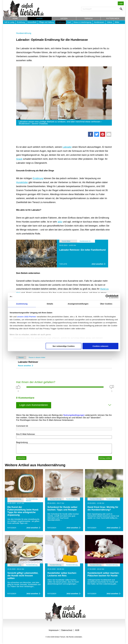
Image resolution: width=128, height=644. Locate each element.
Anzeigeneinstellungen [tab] (78, 304)
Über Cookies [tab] (106, 304)
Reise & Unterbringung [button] (82, 22)
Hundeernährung (24, 33)
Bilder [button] (117, 22)
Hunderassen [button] (99, 22)
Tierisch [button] (88, 18)
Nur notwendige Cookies (64, 346)
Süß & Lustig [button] (9, 22)
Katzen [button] (64, 18)
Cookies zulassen (100, 346)
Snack (19, 159)
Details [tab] (50, 304)
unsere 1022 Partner (27, 316)
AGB (77, 630)
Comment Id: (22, 426)
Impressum (54, 630)
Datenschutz (67, 630)
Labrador (67, 147)
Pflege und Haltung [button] (46, 22)
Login (121, 3)
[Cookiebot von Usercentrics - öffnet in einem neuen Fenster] (107, 297)
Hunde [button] (40, 18)
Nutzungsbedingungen (74, 415)
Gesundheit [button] (32, 22)
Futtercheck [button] (113, 18)
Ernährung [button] (61, 22)
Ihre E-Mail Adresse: (26, 434)
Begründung (22, 442)
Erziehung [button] (21, 22)
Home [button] (15, 18)
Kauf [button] (69, 22)
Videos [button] (110, 22)
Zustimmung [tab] (22, 304)
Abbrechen (21, 458)
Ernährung (38, 178)
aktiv (60, 222)
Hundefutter (22, 182)
